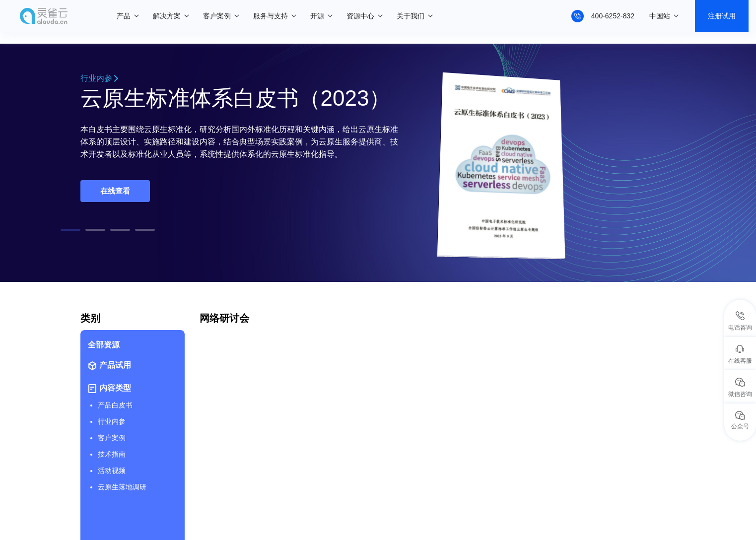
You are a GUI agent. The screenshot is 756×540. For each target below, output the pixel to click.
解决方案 (167, 16)
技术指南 (112, 454)
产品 (124, 16)
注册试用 (722, 16)
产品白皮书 (115, 405)
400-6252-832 (613, 16)
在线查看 (115, 191)
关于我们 (411, 16)
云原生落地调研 (122, 487)
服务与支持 (271, 16)
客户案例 (217, 16)
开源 (317, 16)
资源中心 (360, 16)
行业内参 (99, 78)
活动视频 (112, 471)
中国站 (660, 16)
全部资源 (104, 345)
